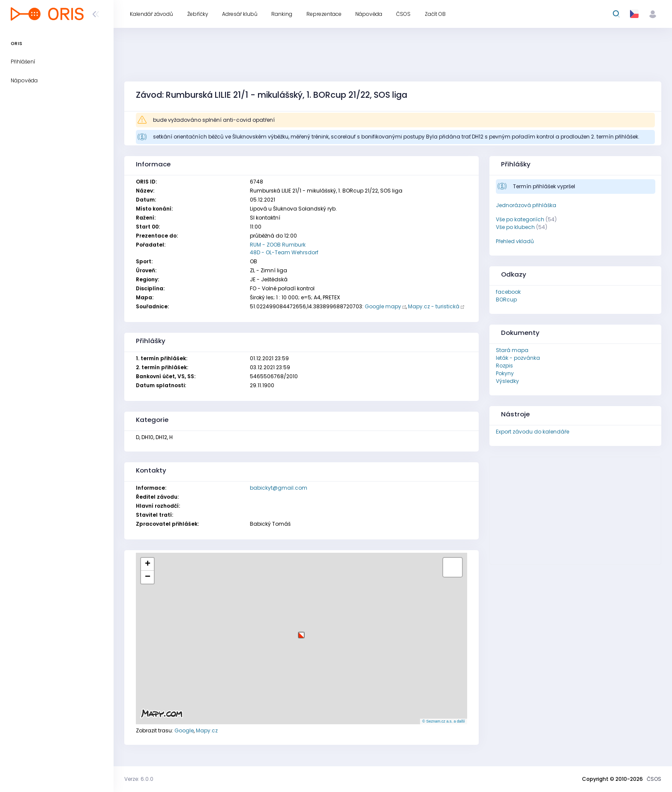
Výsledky (507, 381)
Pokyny (505, 373)
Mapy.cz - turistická (434, 306)
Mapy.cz (207, 730)
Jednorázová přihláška (526, 205)
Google (184, 730)
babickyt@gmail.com (279, 488)
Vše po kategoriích (520, 219)
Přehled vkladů (515, 241)
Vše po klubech (515, 227)
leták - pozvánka (518, 358)
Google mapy (383, 306)
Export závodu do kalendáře (532, 432)
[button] (301, 632)
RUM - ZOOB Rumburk (278, 245)
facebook (508, 292)
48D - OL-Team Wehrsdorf (284, 252)
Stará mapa (512, 350)
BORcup (506, 300)
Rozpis (504, 366)
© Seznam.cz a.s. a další (444, 721)
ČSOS (654, 779)
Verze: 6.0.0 (139, 779)
